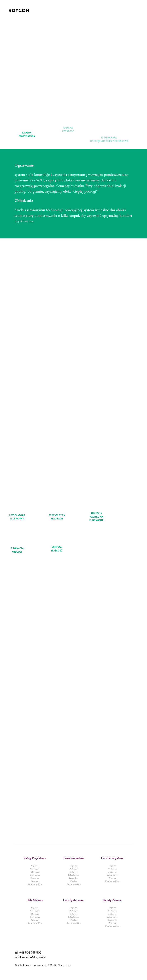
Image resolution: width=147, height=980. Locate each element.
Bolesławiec (35, 875)
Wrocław (35, 881)
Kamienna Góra (35, 884)
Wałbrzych (35, 869)
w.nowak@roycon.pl (34, 957)
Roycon (19, 11)
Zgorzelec (35, 878)
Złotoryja (35, 872)
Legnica (35, 866)
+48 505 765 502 (30, 953)
